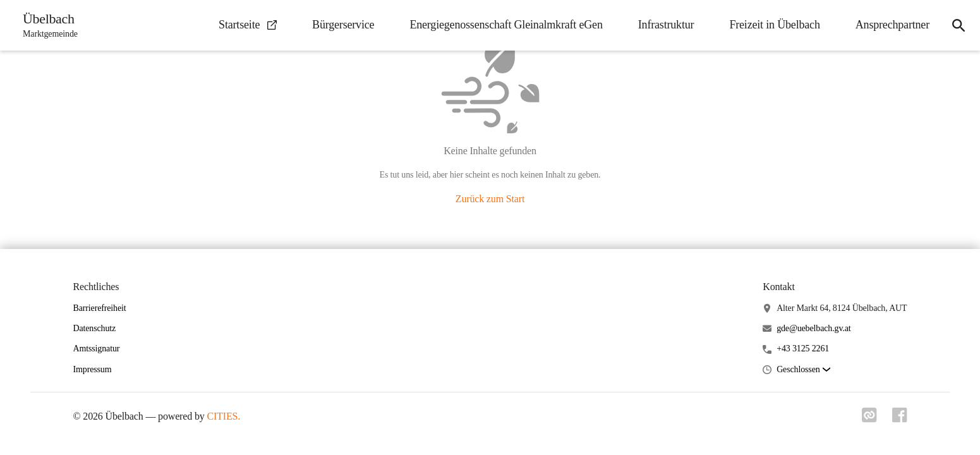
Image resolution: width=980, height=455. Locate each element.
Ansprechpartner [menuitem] (892, 25)
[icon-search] (959, 25)
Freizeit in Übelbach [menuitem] (774, 25)
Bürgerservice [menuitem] (343, 25)
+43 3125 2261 (803, 349)
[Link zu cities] (869, 419)
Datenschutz (95, 328)
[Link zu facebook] (900, 419)
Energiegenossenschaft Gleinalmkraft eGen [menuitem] (506, 25)
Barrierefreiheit (100, 308)
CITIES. (223, 416)
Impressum (93, 369)
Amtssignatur (97, 349)
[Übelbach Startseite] (46, 25)
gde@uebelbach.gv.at (814, 328)
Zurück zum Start (490, 199)
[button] (803, 370)
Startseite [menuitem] (248, 25)
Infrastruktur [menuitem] (666, 25)
